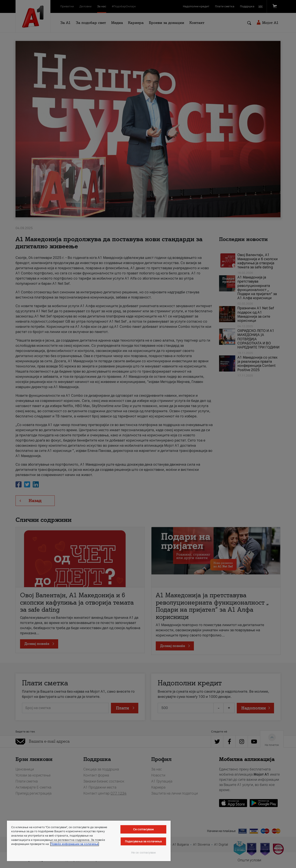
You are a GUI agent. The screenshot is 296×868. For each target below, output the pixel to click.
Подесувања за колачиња (143, 841)
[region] (89, 841)
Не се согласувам (143, 853)
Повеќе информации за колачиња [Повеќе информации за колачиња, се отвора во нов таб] (75, 844)
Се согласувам (143, 829)
